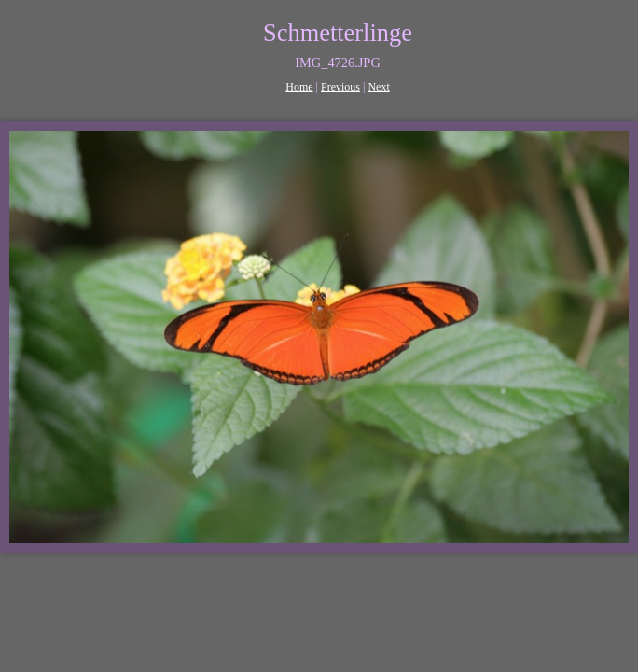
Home (299, 87)
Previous (340, 87)
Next (378, 87)
